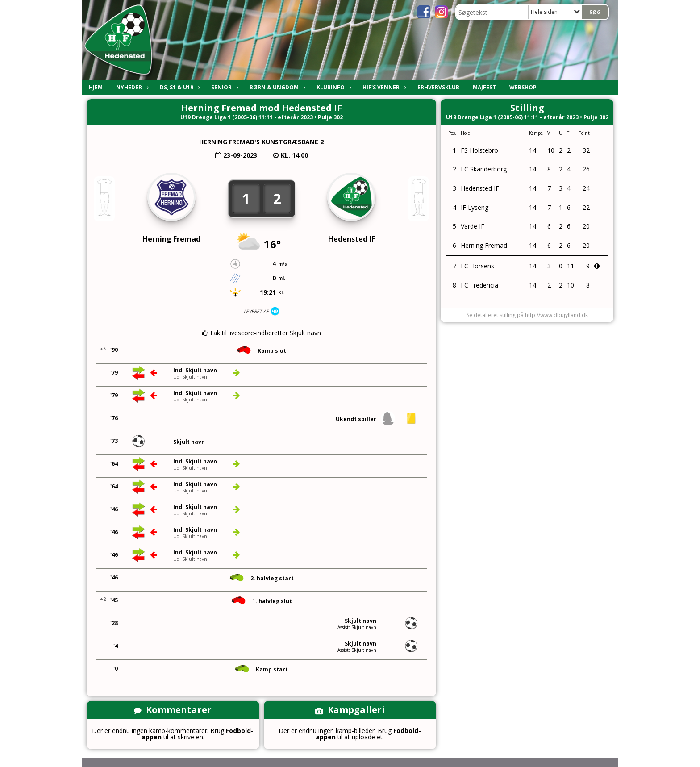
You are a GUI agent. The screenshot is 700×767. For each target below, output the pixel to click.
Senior (224, 87)
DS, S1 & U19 (179, 87)
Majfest (484, 87)
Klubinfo (333, 87)
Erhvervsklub (438, 87)
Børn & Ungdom (276, 87)
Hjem (96, 87)
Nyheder (131, 87)
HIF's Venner (383, 87)
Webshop (523, 87)
